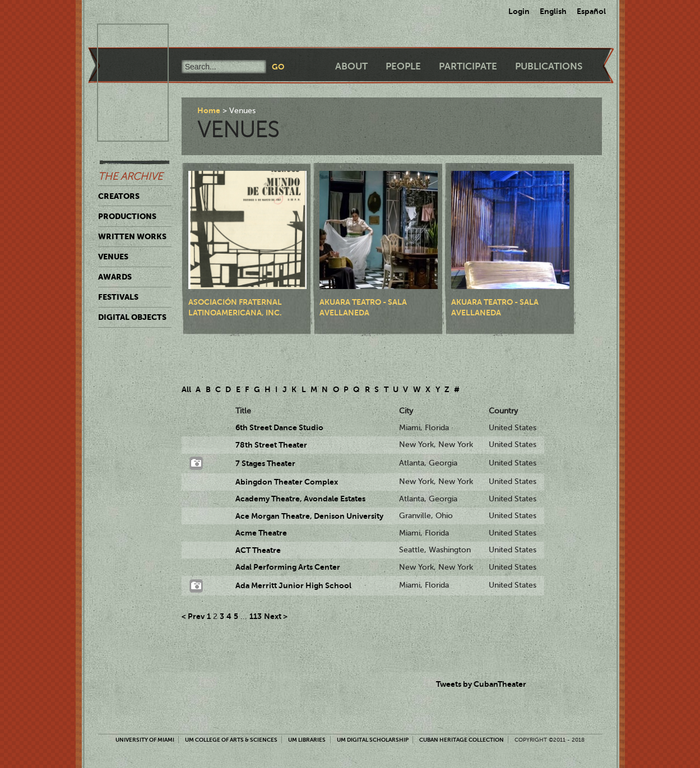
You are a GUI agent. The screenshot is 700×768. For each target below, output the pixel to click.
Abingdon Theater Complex (287, 482)
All (186, 389)
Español (591, 11)
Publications (549, 66)
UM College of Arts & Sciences (231, 740)
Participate (468, 66)
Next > (276, 616)
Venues (113, 257)
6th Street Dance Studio (279, 427)
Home (209, 110)
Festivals (118, 297)
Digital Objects (132, 317)
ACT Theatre (258, 550)
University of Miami (145, 740)
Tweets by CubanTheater (481, 684)
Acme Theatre (261, 533)
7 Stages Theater (265, 463)
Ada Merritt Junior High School (293, 585)
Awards (115, 277)
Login (519, 11)
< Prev (193, 616)
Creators (119, 196)
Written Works (132, 236)
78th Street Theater (271, 445)
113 (256, 616)
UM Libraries (307, 740)
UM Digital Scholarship (373, 740)
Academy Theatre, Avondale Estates (300, 499)
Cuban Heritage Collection (462, 740)
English (553, 11)
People (403, 66)
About (351, 66)
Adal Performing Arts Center (288, 567)
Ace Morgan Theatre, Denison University (309, 516)
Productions (127, 216)
